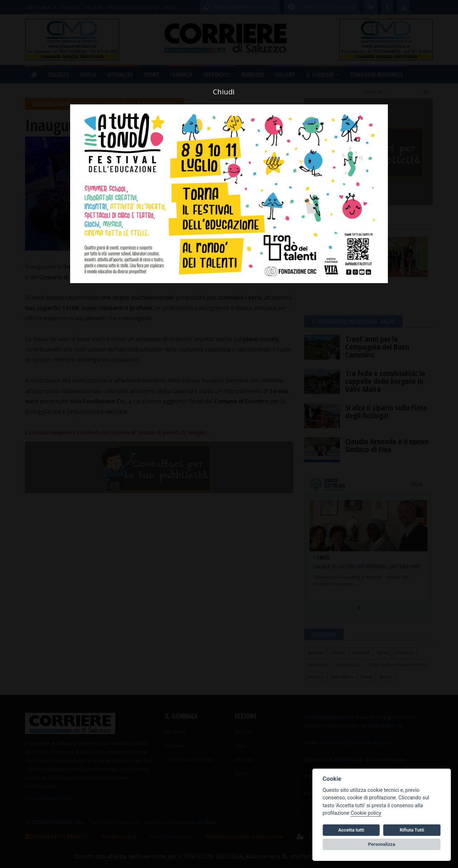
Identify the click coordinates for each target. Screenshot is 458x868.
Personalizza (382, 844)
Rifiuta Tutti (412, 830)
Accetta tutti (351, 830)
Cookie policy (366, 813)
